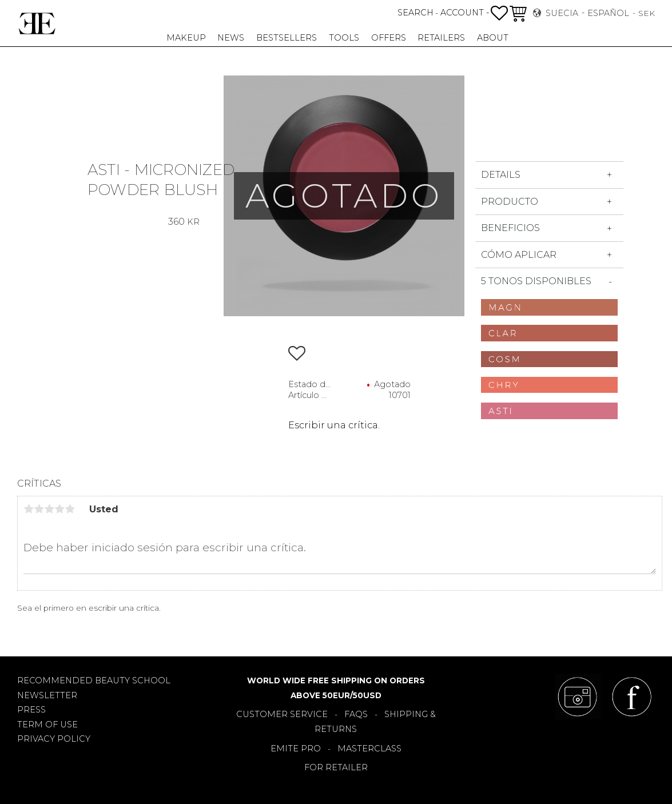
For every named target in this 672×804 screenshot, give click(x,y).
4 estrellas (59, 509)
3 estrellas (49, 509)
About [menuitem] (493, 38)
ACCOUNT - (465, 13)
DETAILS (501, 175)
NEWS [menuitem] (231, 38)
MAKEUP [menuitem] (186, 38)
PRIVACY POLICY (54, 739)
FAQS (356, 714)
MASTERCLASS (369, 749)
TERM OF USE (47, 725)
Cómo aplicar (519, 255)
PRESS (31, 710)
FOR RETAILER (336, 767)
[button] (499, 13)
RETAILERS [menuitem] (441, 38)
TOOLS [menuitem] (344, 38)
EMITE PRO (296, 749)
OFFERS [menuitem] (389, 38)
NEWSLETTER (47, 695)
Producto (510, 202)
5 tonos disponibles (536, 281)
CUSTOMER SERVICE (282, 714)
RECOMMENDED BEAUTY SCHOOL (94, 680)
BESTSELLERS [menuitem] (287, 38)
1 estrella (29, 509)
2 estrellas (39, 509)
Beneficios (510, 228)
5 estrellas (70, 509)
